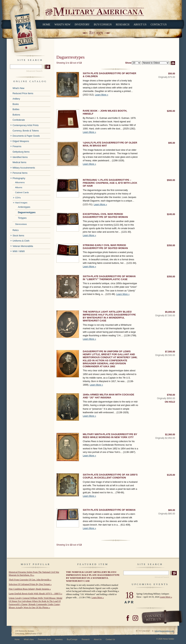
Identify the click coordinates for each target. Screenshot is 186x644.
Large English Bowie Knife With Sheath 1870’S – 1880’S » (35, 594)
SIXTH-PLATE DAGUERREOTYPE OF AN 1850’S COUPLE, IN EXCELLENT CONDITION (110, 476)
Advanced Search (34, 71)
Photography (19, 178)
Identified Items (20, 157)
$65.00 (172, 510)
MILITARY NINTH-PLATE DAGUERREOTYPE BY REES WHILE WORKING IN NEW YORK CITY (110, 436)
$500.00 (171, 180)
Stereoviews (21, 224)
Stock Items (18, 236)
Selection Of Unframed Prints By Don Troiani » (30, 584)
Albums (19, 187)
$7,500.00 (170, 352)
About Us (140, 25)
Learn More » (101, 95)
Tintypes (22, 218)
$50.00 (172, 74)
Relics (16, 230)
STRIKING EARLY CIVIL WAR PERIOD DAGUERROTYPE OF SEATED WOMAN (105, 247)
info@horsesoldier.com (164, 631)
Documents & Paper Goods (26, 136)
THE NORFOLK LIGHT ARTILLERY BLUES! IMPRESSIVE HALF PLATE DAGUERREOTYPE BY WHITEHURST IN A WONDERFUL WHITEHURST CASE (109, 316)
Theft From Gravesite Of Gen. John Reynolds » (30, 580)
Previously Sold (44, 639)
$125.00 (171, 475)
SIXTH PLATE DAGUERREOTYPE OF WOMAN (109, 510)
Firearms (17, 146)
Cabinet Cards (22, 192)
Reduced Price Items (23, 93)
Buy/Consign (103, 25)
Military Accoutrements (24, 168)
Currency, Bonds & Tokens (26, 131)
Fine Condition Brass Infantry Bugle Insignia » (30, 589)
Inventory (82, 25)
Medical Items (19, 162)
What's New (62, 25)
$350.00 (171, 245)
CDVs (18, 198)
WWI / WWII (19, 251)
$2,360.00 (170, 435)
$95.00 (172, 143)
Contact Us (159, 25)
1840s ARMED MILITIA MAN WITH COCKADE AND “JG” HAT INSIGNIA (108, 396)
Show (128, 63)
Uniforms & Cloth (21, 241)
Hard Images (21, 203)
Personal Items (20, 173)
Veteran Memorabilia (23, 246)
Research (122, 25)
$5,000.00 (170, 312)
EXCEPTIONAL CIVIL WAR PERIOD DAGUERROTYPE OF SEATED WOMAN (105, 216)
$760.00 (171, 395)
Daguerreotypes (27, 212)
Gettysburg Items (21, 152)
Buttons (16, 115)
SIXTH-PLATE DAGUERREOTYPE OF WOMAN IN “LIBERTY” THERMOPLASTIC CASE (109, 278)
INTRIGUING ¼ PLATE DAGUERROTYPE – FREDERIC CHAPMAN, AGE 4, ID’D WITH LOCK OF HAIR (110, 183)
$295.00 (171, 111)
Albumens (20, 182)
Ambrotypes (24, 207)
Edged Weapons (21, 141)
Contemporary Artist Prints (25, 125)
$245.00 (171, 214)
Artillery (16, 99)
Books (16, 104)
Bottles (16, 109)
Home (46, 25)
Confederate (19, 120)
